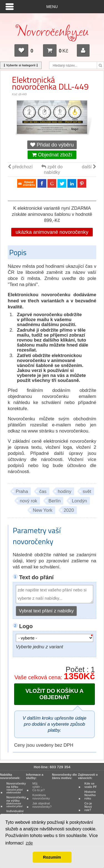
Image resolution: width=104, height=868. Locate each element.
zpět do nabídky (52, 170)
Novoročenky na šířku (16, 788)
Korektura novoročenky (41, 797)
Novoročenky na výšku (16, 802)
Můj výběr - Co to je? (39, 787)
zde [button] (29, 843)
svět (87, 491)
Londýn (79, 501)
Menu (52, 7)
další (89, 167)
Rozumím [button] (52, 857)
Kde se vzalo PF (91, 785)
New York (43, 510)
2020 (69, 510)
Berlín (55, 501)
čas (43, 491)
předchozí (20, 167)
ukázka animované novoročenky (52, 232)
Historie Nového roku (90, 795)
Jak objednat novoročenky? (42, 805)
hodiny (64, 491)
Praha (22, 491)
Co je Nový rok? (88, 807)
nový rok (28, 501)
